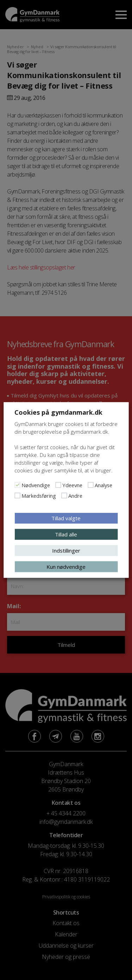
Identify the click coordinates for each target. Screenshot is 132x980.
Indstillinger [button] (66, 551)
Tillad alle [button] (66, 534)
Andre (75, 496)
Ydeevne (72, 485)
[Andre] (64, 496)
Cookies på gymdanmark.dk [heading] (58, 412)
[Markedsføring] (17, 496)
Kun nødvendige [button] (66, 567)
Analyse (103, 485)
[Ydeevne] (58, 485)
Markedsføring (39, 496)
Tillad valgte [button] (66, 518)
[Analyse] (90, 485)
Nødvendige (36, 485)
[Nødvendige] (17, 485)
